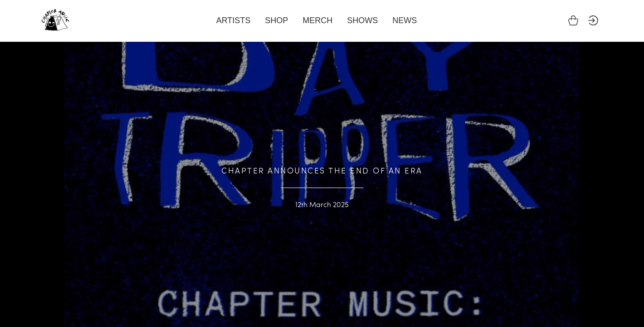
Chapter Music (55, 20)
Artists (234, 20)
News (405, 20)
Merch (317, 20)
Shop (276, 20)
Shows (362, 20)
